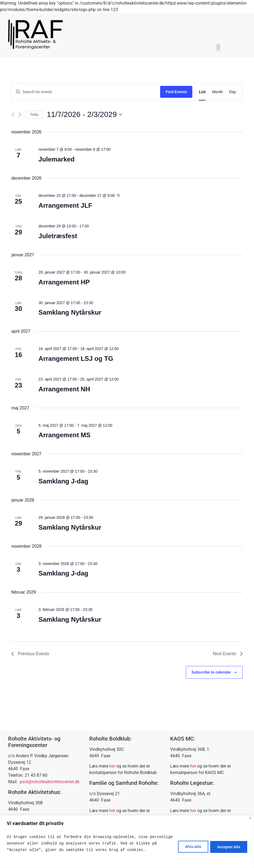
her (112, 766)
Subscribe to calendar (211, 672)
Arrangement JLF (65, 205)
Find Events (176, 92)
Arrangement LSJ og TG (76, 359)
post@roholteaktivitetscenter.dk (50, 782)
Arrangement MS (64, 435)
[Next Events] (20, 115)
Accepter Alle (228, 847)
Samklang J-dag (63, 481)
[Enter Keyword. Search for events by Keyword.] (86, 92)
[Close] (250, 818)
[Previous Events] (13, 115)
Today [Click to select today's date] (34, 115)
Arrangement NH (64, 389)
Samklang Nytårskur (70, 312)
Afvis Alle (190, 847)
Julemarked (56, 159)
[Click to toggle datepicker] (84, 115)
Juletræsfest (58, 236)
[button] (218, 47)
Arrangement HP (64, 282)
